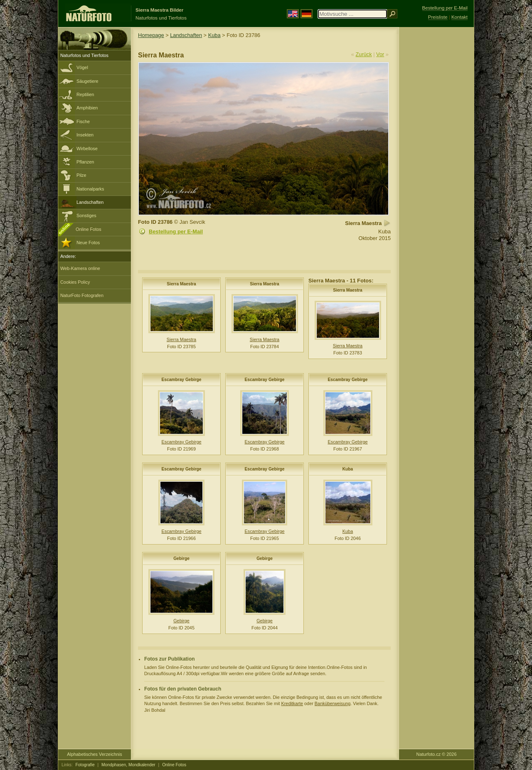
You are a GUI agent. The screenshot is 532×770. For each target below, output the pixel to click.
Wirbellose (87, 149)
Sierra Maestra (181, 284)
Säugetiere (87, 81)
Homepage (151, 35)
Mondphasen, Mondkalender (128, 765)
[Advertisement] (436, 160)
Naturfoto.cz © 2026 (437, 754)
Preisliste (438, 17)
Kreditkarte (292, 703)
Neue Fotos (88, 243)
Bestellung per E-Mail (176, 231)
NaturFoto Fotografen (82, 295)
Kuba (214, 35)
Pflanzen (85, 162)
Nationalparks (90, 189)
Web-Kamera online (80, 268)
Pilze (81, 175)
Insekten (85, 135)
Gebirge (181, 558)
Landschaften (90, 202)
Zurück (364, 54)
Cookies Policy (75, 282)
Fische (83, 121)
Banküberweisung (332, 703)
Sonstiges (86, 215)
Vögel (82, 67)
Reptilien (85, 94)
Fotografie (85, 765)
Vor (380, 54)
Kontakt (459, 17)
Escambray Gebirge (181, 380)
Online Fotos (89, 229)
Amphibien (87, 108)
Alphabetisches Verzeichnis (94, 754)
